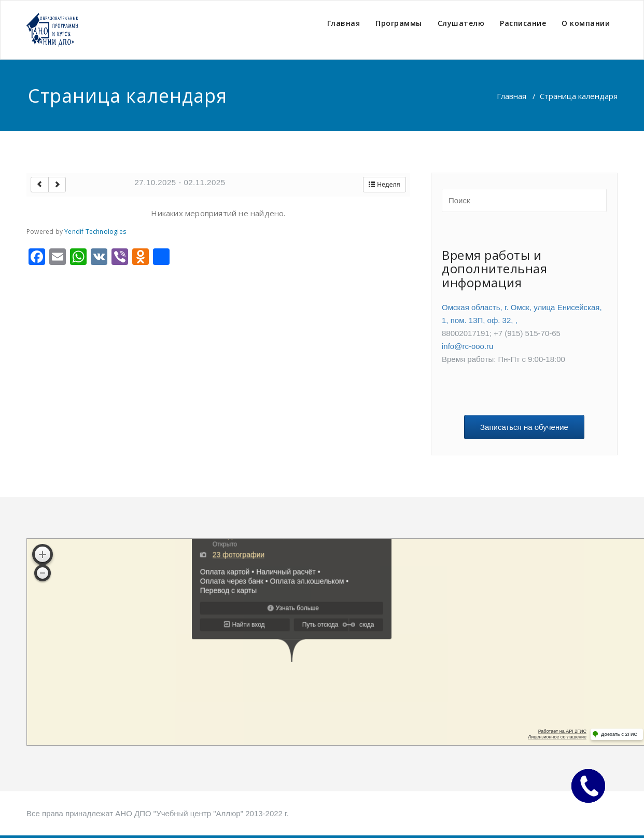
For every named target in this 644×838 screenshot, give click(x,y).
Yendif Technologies (95, 232)
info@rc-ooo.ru (467, 346)
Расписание (523, 23)
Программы (399, 23)
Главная (344, 23)
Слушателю (461, 23)
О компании (586, 23)
